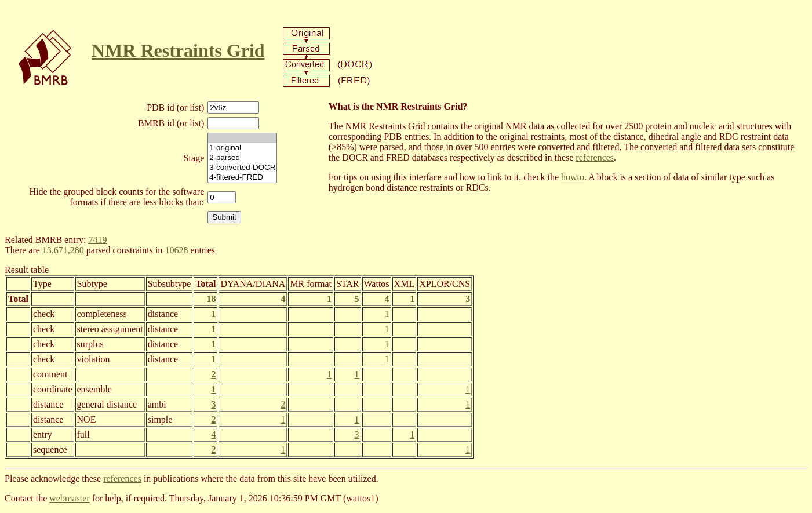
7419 (97, 240)
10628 (176, 250)
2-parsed (242, 158)
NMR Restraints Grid (178, 50)
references (595, 157)
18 (211, 299)
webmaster (69, 498)
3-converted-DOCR (242, 168)
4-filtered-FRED (242, 178)
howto (573, 177)
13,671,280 (63, 250)
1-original (242, 148)
